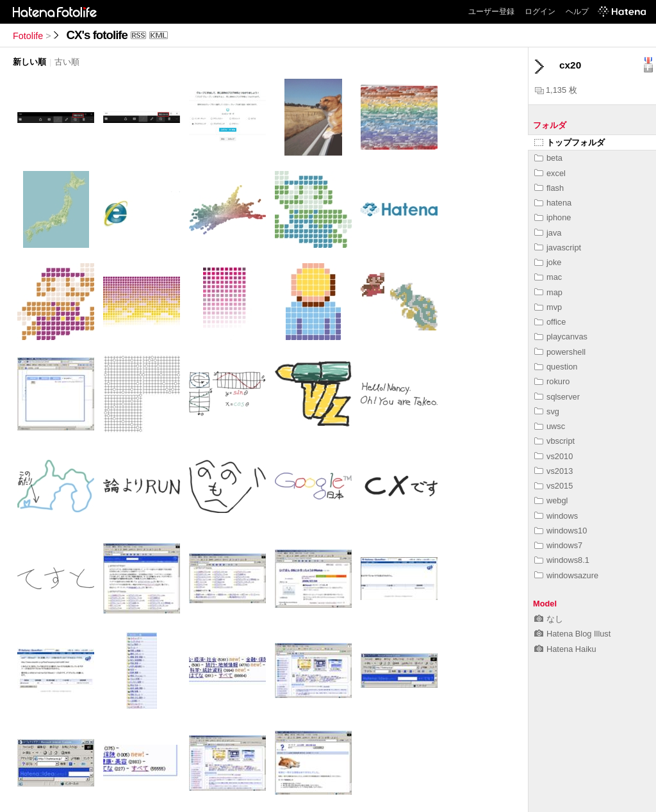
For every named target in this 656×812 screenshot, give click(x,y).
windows (556, 516)
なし (549, 619)
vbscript (554, 441)
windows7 (558, 545)
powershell (560, 352)
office (550, 322)
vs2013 (553, 471)
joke (548, 262)
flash (549, 188)
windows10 (561, 531)
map (548, 292)
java (548, 233)
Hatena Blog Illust (572, 634)
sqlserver (557, 397)
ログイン (540, 12)
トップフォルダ (570, 142)
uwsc (550, 426)
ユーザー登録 (491, 12)
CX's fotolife (97, 35)
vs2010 (553, 456)
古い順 (67, 62)
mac (548, 277)
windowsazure (566, 575)
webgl (551, 500)
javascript (558, 248)
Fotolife (28, 36)
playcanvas (561, 337)
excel (550, 173)
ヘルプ (577, 12)
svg (547, 411)
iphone (553, 217)
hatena (553, 203)
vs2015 (553, 486)
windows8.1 (562, 560)
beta (548, 158)
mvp (548, 307)
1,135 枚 (556, 90)
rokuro (552, 381)
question (556, 367)
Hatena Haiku (565, 649)
